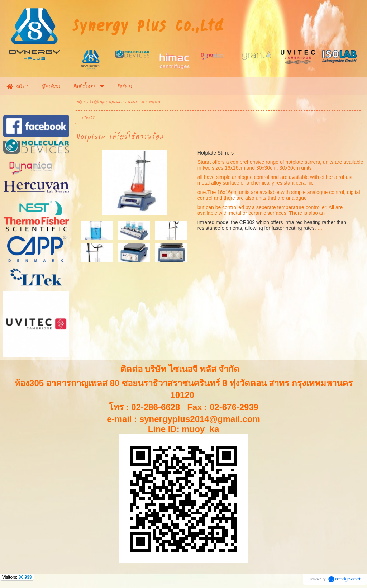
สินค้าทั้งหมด (97, 102)
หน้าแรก (81, 102)
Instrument (116, 102)
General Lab (136, 102)
